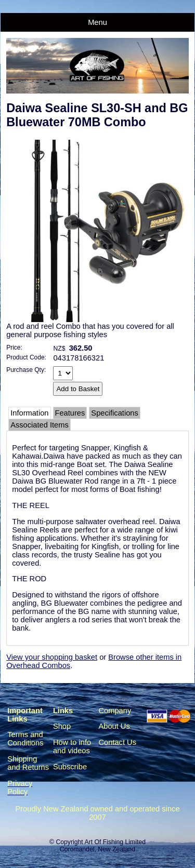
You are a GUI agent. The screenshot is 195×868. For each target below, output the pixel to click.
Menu (97, 22)
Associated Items (40, 425)
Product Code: (26, 357)
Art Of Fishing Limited (115, 842)
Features (70, 413)
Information (29, 413)
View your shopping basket (52, 657)
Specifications (114, 413)
